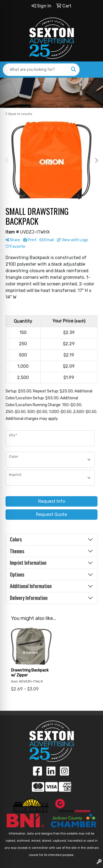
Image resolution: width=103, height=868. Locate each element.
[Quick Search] (35, 70)
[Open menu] (92, 70)
